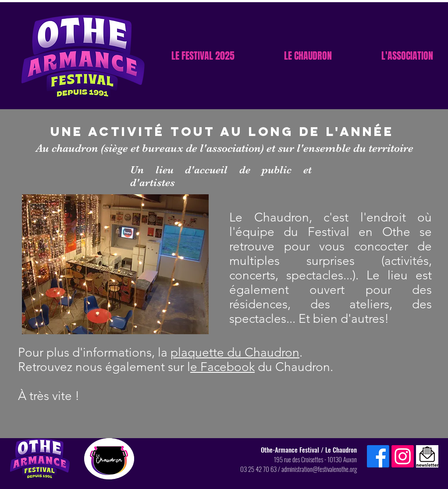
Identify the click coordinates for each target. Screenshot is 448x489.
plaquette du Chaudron (235, 352)
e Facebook (222, 367)
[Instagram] (403, 456)
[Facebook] (378, 456)
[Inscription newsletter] (427, 456)
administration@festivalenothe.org (319, 469)
